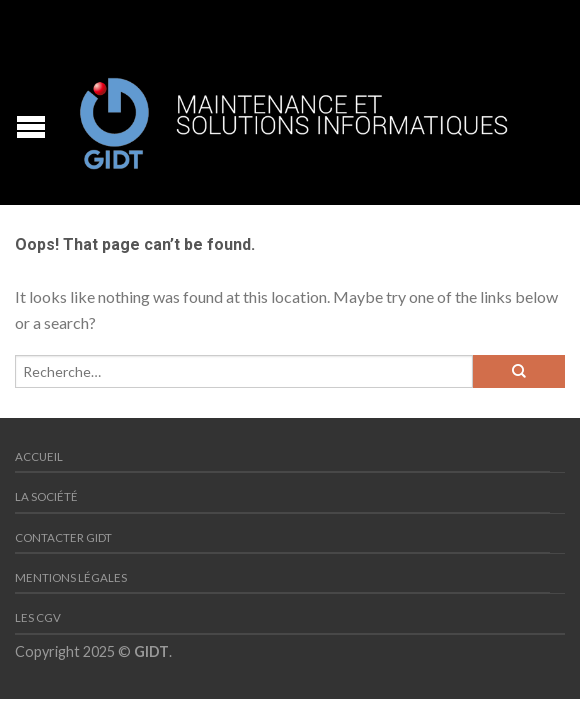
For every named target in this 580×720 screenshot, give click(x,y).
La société (46, 496)
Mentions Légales (71, 577)
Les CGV (38, 617)
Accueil (39, 456)
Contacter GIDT (63, 537)
